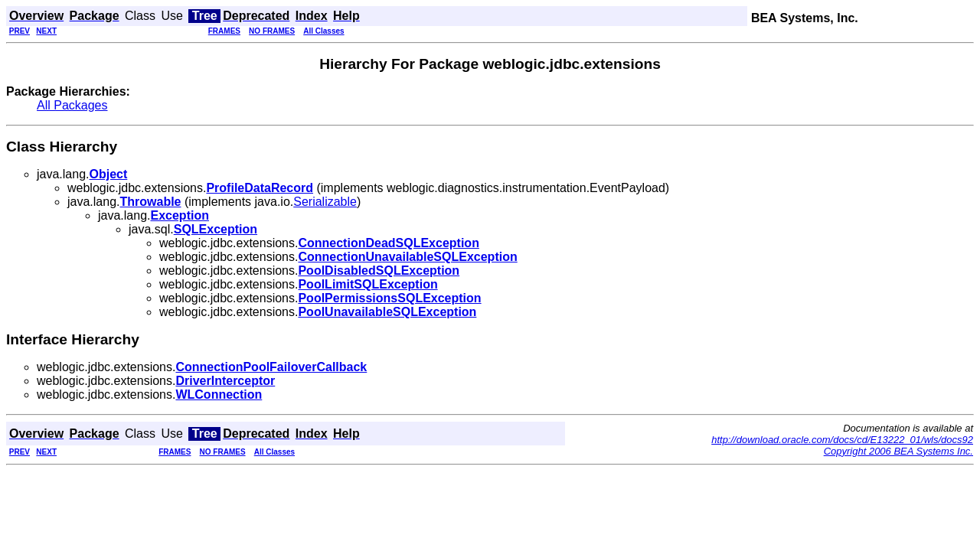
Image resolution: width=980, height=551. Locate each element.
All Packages (72, 105)
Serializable (325, 202)
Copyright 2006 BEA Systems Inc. (898, 451)
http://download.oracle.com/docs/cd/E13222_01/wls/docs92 (842, 440)
